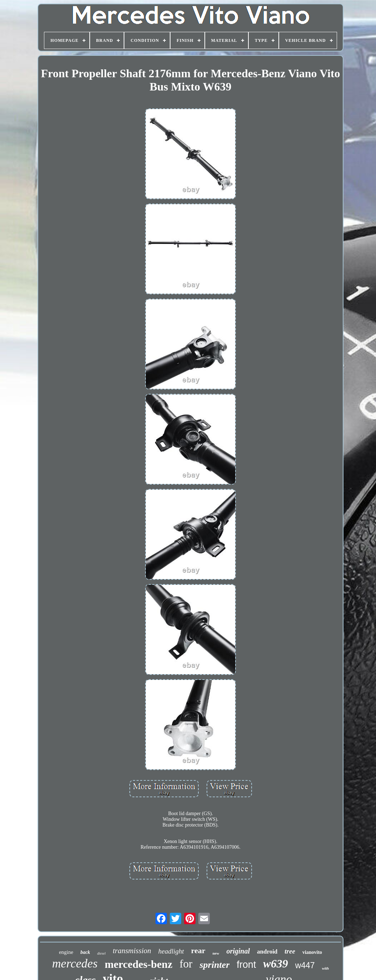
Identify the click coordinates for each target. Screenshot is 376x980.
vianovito (312, 952)
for (186, 964)
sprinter (214, 965)
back (85, 952)
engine (66, 952)
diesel (101, 953)
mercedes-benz (138, 964)
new (216, 953)
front (246, 965)
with (326, 968)
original (238, 951)
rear (198, 950)
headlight (171, 951)
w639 (275, 964)
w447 (305, 965)
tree (290, 951)
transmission (132, 951)
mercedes (75, 963)
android (267, 952)
